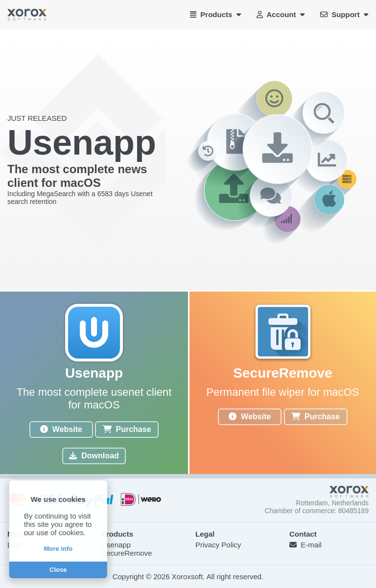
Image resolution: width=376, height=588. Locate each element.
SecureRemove (127, 553)
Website (61, 429)
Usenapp (116, 545)
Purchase (127, 429)
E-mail (305, 545)
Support (344, 14)
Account (281, 14)
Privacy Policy (218, 545)
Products (215, 14)
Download (94, 456)
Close (57, 570)
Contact (303, 534)
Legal (205, 534)
